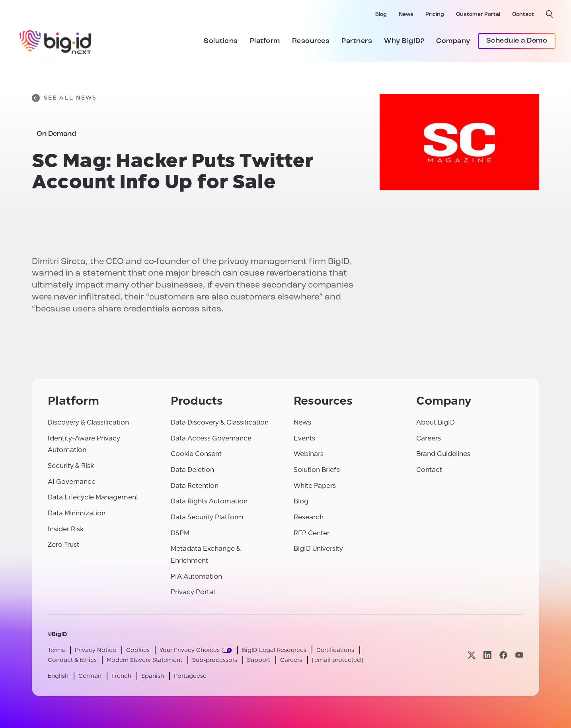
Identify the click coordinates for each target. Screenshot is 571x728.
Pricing (435, 15)
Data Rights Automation (209, 501)
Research (309, 517)
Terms (56, 650)
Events (304, 438)
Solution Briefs (317, 470)
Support (259, 660)
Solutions (221, 41)
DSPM (180, 533)
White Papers (315, 486)
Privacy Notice (95, 650)
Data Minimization (77, 513)
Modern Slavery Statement (144, 660)
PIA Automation (196, 576)
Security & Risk (71, 466)
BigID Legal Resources (274, 650)
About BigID (436, 422)
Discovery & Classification (88, 422)
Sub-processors (215, 660)
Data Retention (195, 486)
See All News (64, 98)
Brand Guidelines (443, 454)
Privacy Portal (193, 592)
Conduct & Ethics (72, 660)
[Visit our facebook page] (503, 655)
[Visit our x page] (472, 655)
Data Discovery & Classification (220, 422)
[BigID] (56, 41)
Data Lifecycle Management (93, 497)
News (406, 15)
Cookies (138, 650)
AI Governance (72, 482)
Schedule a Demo (517, 41)
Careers (429, 438)
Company (453, 41)
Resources (311, 41)
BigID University (318, 549)
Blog (381, 15)
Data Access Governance (211, 438)
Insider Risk (66, 529)
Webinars (309, 454)
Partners (357, 41)
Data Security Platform (207, 517)
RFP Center (312, 533)
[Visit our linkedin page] (487, 655)
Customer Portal (478, 15)
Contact (523, 15)
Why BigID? (404, 41)
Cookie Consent (196, 454)
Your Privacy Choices (190, 650)
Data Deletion (192, 470)
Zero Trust (63, 545)
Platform (265, 41)
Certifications (335, 650)
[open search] (550, 14)
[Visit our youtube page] (519, 655)
